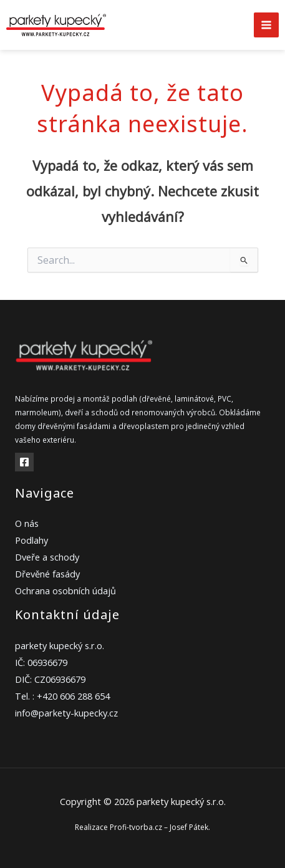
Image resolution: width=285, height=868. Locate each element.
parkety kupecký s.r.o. (60, 645)
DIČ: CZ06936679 (50, 679)
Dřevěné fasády (47, 574)
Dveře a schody (47, 557)
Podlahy (31, 540)
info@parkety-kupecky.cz (66, 713)
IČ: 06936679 (41, 662)
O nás (27, 523)
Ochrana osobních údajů (65, 591)
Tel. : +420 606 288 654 (62, 696)
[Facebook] (24, 462)
